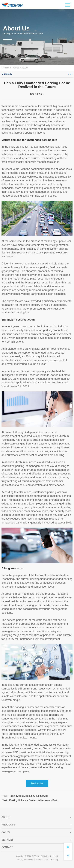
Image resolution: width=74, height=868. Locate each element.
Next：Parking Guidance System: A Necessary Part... (30, 800)
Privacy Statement (25, 859)
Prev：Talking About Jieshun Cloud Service (25, 796)
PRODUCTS (36, 825)
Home (7, 68)
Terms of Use (42, 859)
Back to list (37, 783)
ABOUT (16, 68)
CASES (36, 832)
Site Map (55, 859)
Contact (36, 847)
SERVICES (36, 840)
